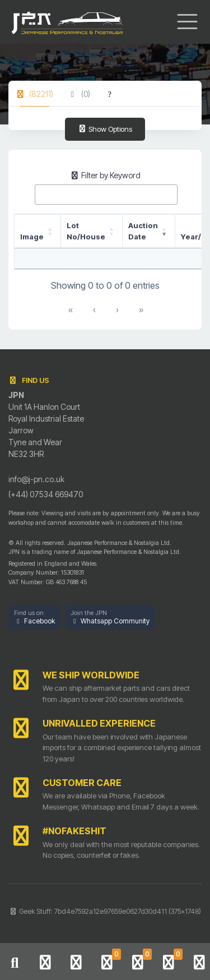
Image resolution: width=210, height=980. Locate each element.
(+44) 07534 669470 (46, 494)
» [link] (141, 309)
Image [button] (32, 237)
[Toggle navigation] (187, 22)
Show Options (105, 129)
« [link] (71, 309)
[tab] (34, 94)
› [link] (117, 309)
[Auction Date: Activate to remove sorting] (149, 231)
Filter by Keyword (105, 175)
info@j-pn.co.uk (36, 479)
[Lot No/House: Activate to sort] (92, 231)
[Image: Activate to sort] (38, 231)
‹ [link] (94, 309)
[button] (34, 618)
